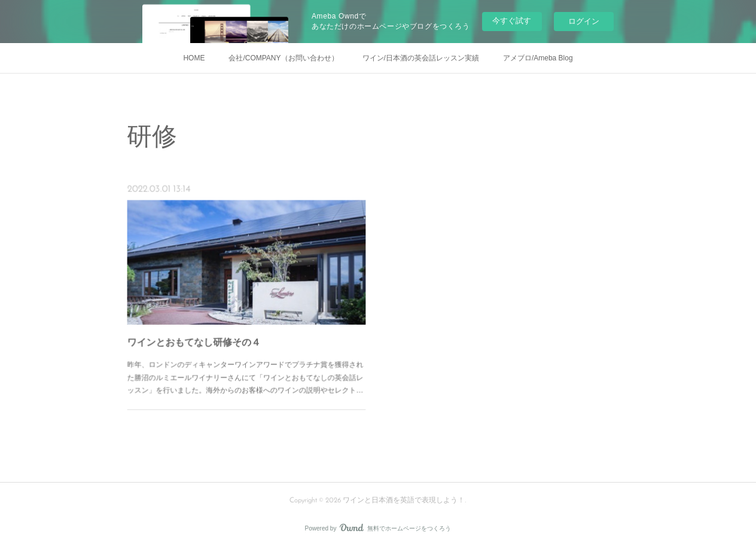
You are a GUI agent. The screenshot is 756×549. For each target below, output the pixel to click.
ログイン (584, 21)
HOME (194, 58)
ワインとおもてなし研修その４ (202, 335)
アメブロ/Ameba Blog (538, 58)
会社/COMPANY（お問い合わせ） (283, 58)
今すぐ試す (512, 21)
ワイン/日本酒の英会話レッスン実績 (421, 58)
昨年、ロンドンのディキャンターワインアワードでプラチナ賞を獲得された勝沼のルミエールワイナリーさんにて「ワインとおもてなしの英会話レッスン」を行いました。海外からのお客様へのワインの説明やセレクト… (245, 365)
